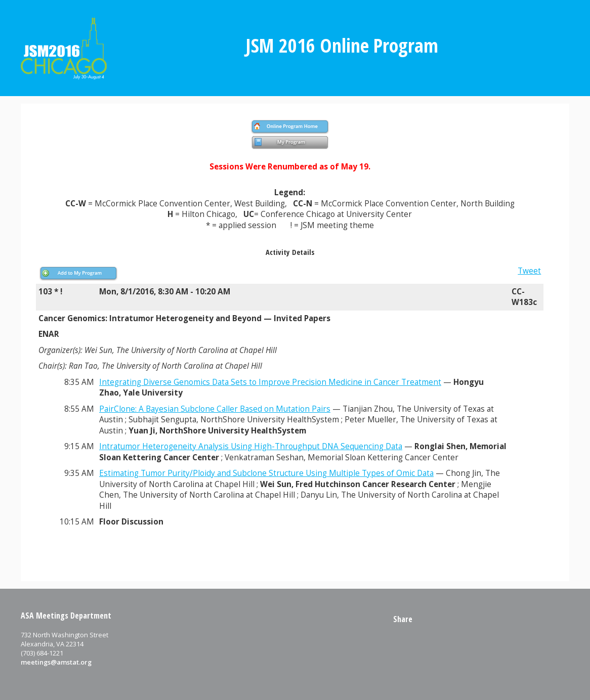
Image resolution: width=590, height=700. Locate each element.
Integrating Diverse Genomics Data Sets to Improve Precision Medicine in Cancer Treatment (270, 382)
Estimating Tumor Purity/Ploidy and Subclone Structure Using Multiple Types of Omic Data (266, 473)
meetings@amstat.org (56, 662)
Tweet (529, 271)
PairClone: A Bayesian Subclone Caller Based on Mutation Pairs (215, 409)
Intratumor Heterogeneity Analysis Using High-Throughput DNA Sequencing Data (251, 446)
